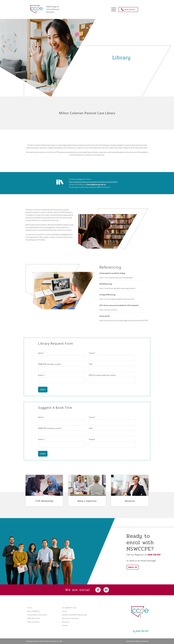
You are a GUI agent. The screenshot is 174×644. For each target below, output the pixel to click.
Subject (92, 439)
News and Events (33, 622)
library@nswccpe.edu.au (96, 184)
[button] (114, 9)
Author (41, 375)
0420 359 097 (128, 9)
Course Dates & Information (37, 615)
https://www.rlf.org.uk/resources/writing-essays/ (116, 278)
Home (30, 608)
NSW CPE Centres (34, 618)
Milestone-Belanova (142, 641)
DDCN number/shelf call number (102, 375)
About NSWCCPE (33, 611)
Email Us (133, 567)
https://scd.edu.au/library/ (109, 310)
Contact (65, 625)
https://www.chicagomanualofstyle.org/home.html (117, 299)
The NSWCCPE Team (69, 608)
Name (41, 353)
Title (90, 364)
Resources (66, 622)
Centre (92, 353)
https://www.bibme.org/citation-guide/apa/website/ (117, 288)
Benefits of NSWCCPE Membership (75, 615)
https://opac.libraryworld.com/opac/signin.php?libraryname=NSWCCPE (93, 182)
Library (65, 611)
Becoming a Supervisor (70, 618)
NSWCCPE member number (50, 364)
